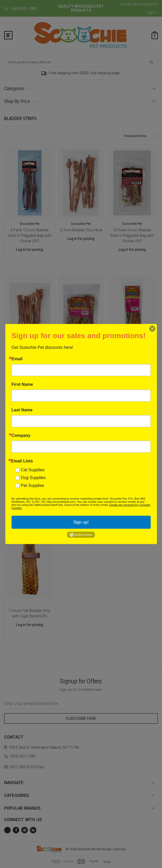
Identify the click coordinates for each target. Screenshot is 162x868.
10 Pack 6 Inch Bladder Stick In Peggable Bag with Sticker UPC (132, 235)
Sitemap (120, 849)
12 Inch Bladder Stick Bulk (81, 230)
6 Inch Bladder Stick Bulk (30, 357)
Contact (126, 4)
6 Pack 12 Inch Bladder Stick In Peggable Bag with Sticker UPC (30, 235)
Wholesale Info (146, 4)
